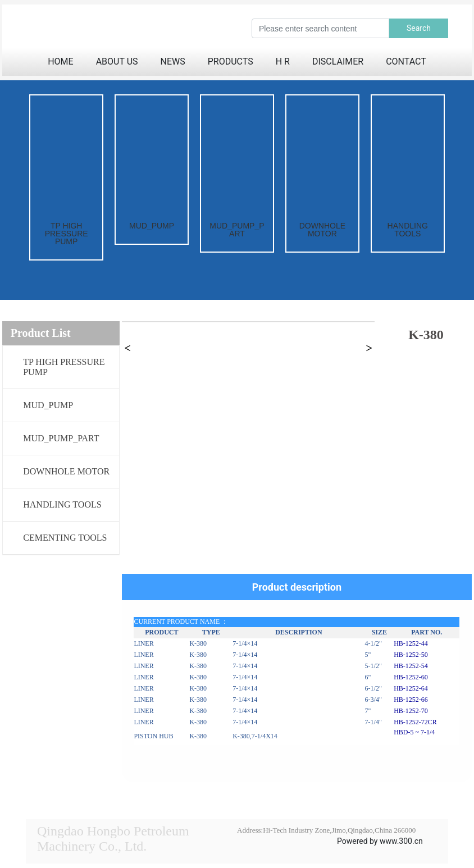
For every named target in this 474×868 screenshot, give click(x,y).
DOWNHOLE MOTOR (322, 230)
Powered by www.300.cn (380, 841)
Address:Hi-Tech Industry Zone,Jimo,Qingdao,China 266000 (326, 830)
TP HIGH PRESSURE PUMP (67, 234)
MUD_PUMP (152, 226)
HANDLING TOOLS (408, 230)
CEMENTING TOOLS (65, 538)
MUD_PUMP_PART (237, 230)
